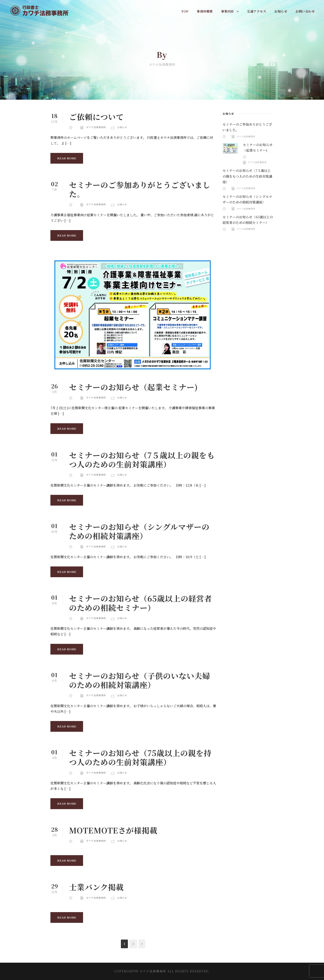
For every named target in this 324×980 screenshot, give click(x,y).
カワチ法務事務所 (96, 127)
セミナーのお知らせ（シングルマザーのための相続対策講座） (139, 531)
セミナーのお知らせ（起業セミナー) (133, 387)
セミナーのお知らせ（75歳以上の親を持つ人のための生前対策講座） (140, 757)
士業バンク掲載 (96, 887)
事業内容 (228, 11)
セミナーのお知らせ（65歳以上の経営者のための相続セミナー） (141, 603)
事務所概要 (205, 11)
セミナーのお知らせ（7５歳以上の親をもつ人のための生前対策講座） (142, 460)
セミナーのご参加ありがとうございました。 (140, 189)
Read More (67, 158)
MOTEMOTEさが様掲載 (113, 830)
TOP (185, 11)
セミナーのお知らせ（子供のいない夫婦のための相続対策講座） (140, 680)
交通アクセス (257, 11)
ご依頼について (96, 117)
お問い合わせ (305, 11)
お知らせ (281, 11)
